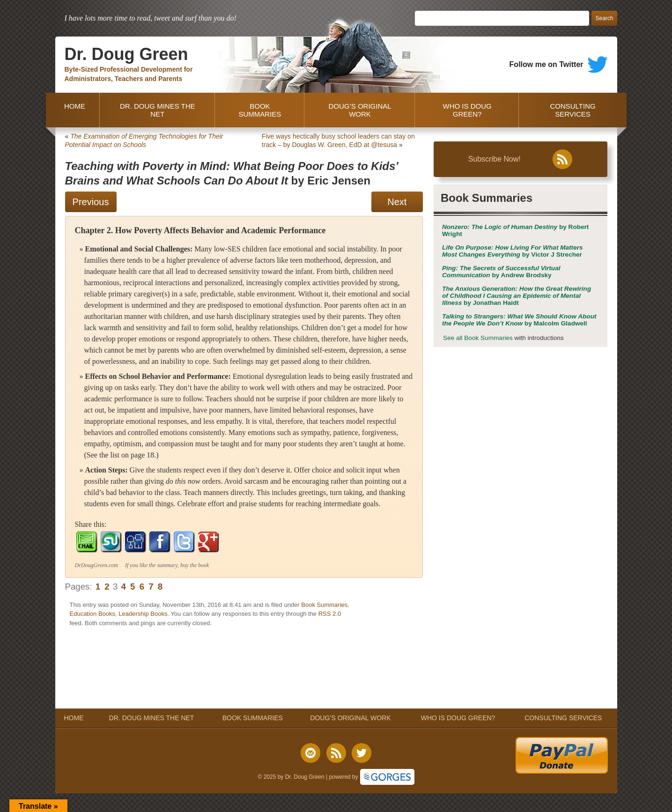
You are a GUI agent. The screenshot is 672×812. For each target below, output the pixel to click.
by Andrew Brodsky (501, 272)
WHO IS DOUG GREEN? (467, 110)
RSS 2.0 (330, 614)
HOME (73, 110)
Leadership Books (143, 614)
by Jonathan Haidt (517, 296)
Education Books (93, 614)
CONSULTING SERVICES (572, 110)
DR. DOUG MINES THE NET (158, 110)
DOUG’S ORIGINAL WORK (360, 110)
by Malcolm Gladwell (519, 320)
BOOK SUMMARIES (260, 110)
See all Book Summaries (478, 338)
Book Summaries (324, 605)
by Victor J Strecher (513, 251)
